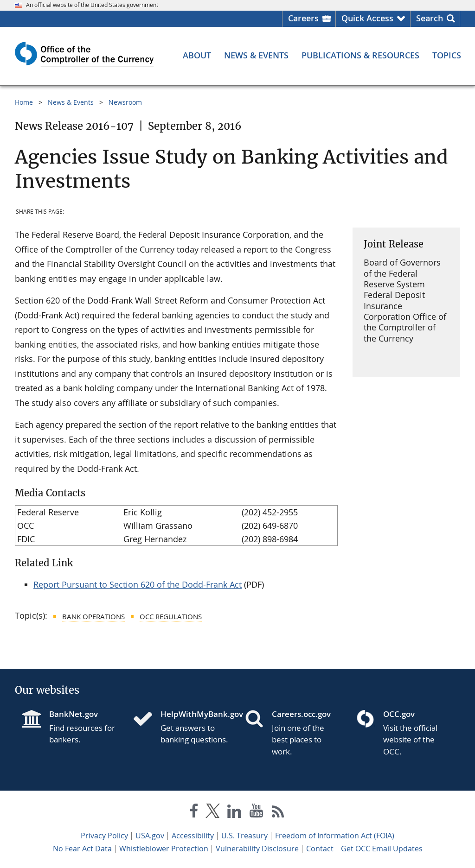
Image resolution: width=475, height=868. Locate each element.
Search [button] (430, 18)
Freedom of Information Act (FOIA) (335, 836)
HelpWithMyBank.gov (195, 714)
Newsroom (125, 102)
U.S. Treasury (244, 836)
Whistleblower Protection (164, 849)
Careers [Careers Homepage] (303, 18)
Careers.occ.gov (301, 714)
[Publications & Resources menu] (360, 55)
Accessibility (193, 836)
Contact (320, 849)
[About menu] (197, 55)
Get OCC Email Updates (382, 849)
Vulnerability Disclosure (257, 849)
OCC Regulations (171, 616)
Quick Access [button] (367, 18)
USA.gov (150, 836)
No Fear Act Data (82, 849)
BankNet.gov (74, 714)
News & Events (71, 102)
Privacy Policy (104, 836)
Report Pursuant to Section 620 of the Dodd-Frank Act (138, 584)
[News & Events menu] (256, 55)
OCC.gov (399, 714)
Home (24, 102)
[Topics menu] (447, 55)
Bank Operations (93, 616)
